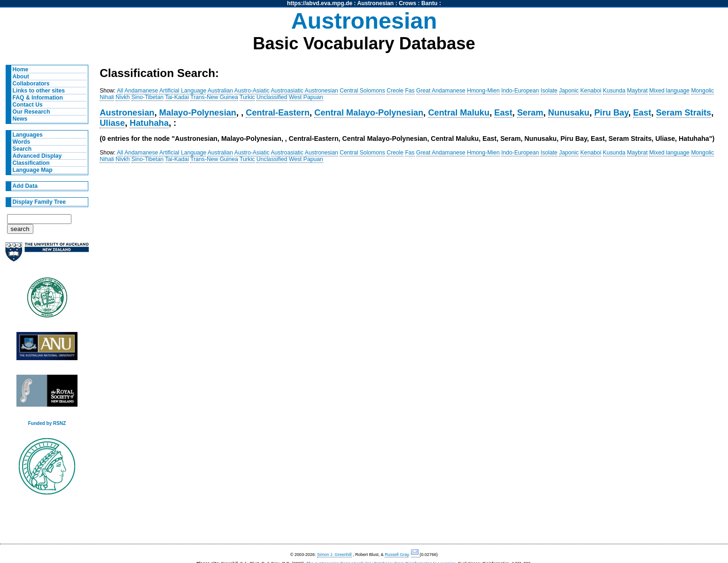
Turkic (247, 97)
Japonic (569, 91)
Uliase (112, 123)
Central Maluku (459, 112)
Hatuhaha (149, 123)
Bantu (429, 3)
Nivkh (123, 97)
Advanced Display (37, 156)
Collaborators (31, 84)
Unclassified (272, 97)
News (20, 119)
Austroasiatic (287, 91)
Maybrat (637, 91)
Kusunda (614, 91)
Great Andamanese (441, 91)
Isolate (549, 91)
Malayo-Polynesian (198, 112)
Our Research (31, 112)
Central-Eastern (278, 112)
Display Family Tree (39, 202)
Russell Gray (397, 555)
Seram (530, 112)
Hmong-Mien (483, 91)
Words (22, 142)
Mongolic (702, 91)
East (503, 112)
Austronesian (376, 3)
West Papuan (306, 97)
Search (22, 149)
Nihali (107, 97)
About (21, 77)
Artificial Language (183, 91)
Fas (410, 91)
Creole (395, 91)
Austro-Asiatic (252, 91)
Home (21, 69)
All (120, 91)
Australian (220, 91)
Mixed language (669, 91)
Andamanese (141, 91)
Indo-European (520, 91)
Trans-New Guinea (214, 97)
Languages (28, 135)
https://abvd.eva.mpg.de (320, 3)
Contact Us (28, 105)
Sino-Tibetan (147, 97)
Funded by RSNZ (47, 423)
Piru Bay (611, 112)
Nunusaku (569, 112)
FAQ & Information (38, 98)
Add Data (25, 186)
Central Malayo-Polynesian (369, 112)
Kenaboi (591, 91)
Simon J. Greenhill (334, 555)
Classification (31, 163)
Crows (407, 3)
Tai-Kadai (177, 97)
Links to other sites (39, 91)
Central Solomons (362, 91)
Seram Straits (684, 112)
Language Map (33, 170)
